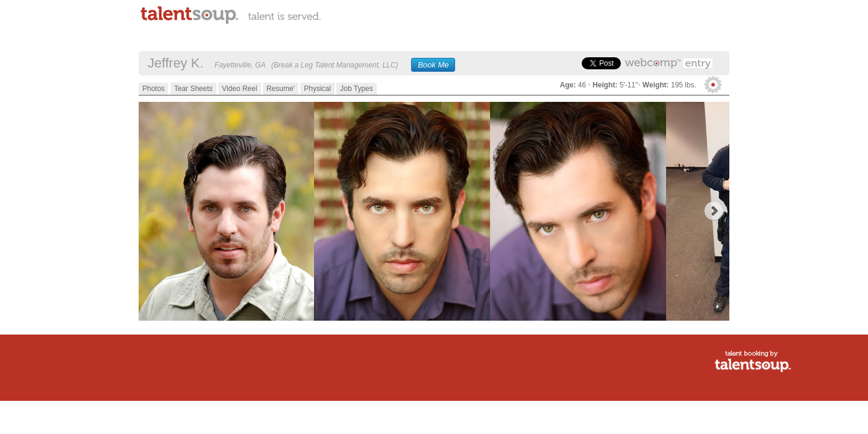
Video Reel (240, 89)
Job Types (356, 89)
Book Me (433, 65)
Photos (153, 89)
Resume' (281, 89)
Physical (317, 89)
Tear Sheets (193, 89)
